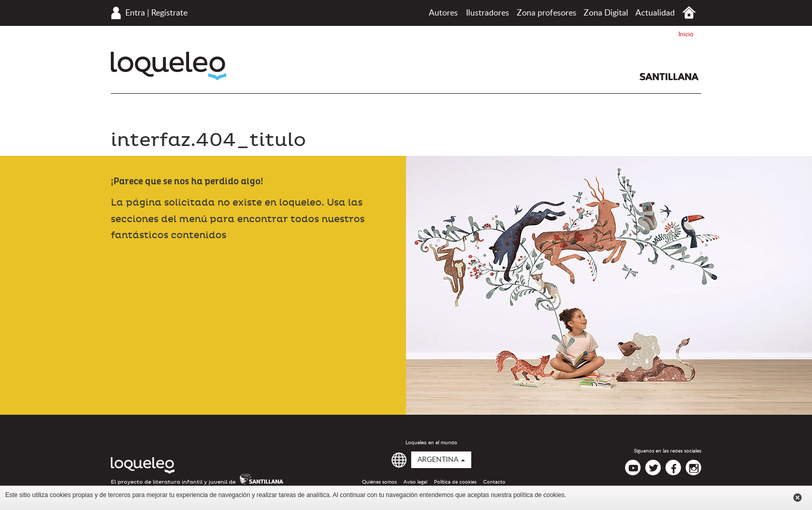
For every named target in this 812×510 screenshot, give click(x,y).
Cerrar (798, 498)
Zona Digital (606, 13)
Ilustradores (488, 13)
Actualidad (655, 13)
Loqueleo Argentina (169, 66)
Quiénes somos (379, 482)
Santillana (669, 77)
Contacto (494, 482)
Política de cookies (455, 482)
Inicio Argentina (689, 13)
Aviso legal (415, 482)
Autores (443, 13)
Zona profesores (547, 13)
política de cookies (539, 495)
